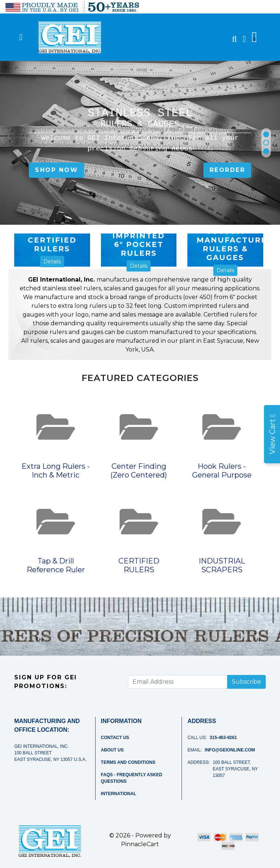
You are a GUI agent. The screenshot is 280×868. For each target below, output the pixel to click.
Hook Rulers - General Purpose (222, 471)
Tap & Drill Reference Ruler (56, 565)
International (119, 794)
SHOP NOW (57, 170)
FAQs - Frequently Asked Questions (132, 778)
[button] (266, 134)
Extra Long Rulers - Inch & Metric (56, 471)
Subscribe (246, 682)
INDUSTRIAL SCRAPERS (222, 565)
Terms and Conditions (128, 762)
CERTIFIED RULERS (139, 565)
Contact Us (115, 738)
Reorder (227, 170)
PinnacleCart (140, 844)
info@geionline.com (230, 750)
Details (52, 262)
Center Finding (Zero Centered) (139, 471)
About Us (112, 750)
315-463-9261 (223, 738)
